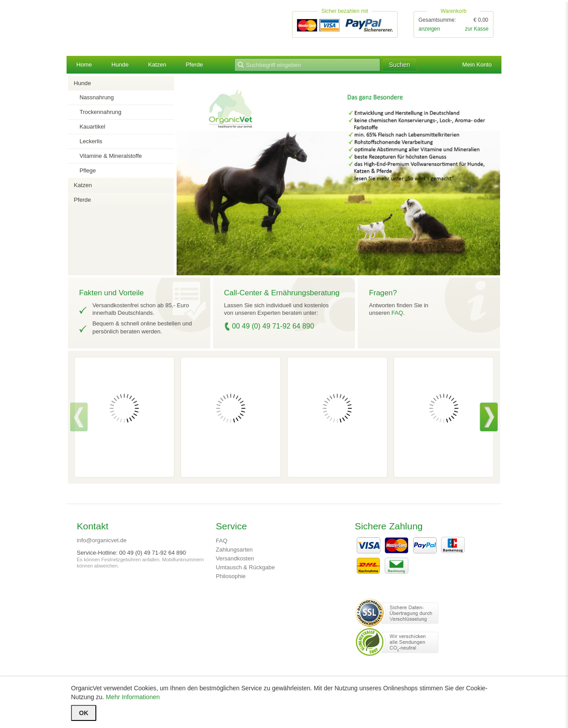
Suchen (413, 66)
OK (84, 713)
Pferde (198, 66)
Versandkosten (235, 559)
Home (85, 66)
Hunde (121, 66)
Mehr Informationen (133, 697)
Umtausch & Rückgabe (245, 568)
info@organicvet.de (102, 541)
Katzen (160, 66)
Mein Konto (476, 66)
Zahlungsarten (234, 550)
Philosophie (231, 577)
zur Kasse (477, 29)
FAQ (397, 314)
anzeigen (429, 29)
